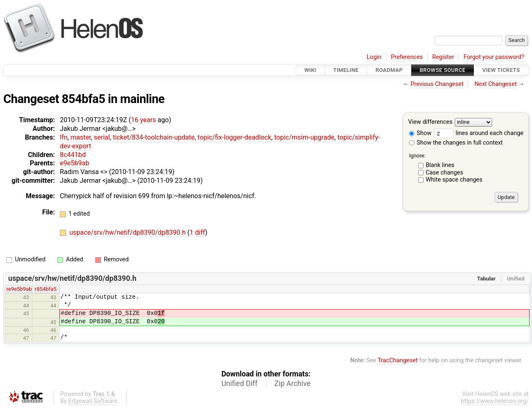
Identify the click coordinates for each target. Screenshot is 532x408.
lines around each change (479, 133)
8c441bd (73, 155)
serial (102, 137)
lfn (64, 137)
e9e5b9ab (75, 163)
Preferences (407, 57)
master (80, 137)
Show (420, 133)
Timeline (346, 70)
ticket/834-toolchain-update (154, 137)
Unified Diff (240, 383)
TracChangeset (398, 360)
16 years (143, 120)
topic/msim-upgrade (304, 137)
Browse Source (443, 70)
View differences (430, 122)
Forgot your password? (494, 57)
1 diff (197, 232)
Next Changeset (495, 84)
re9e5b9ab (19, 289)
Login (374, 57)
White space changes (454, 180)
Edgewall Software (93, 401)
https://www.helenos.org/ (495, 401)
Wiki (310, 70)
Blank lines (440, 165)
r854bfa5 (46, 289)
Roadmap (389, 70)
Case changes (444, 173)
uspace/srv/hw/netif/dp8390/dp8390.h (128, 232)
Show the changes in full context (456, 143)
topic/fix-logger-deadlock (234, 137)
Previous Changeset (437, 84)
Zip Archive (292, 383)
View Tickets (501, 70)
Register (443, 57)
